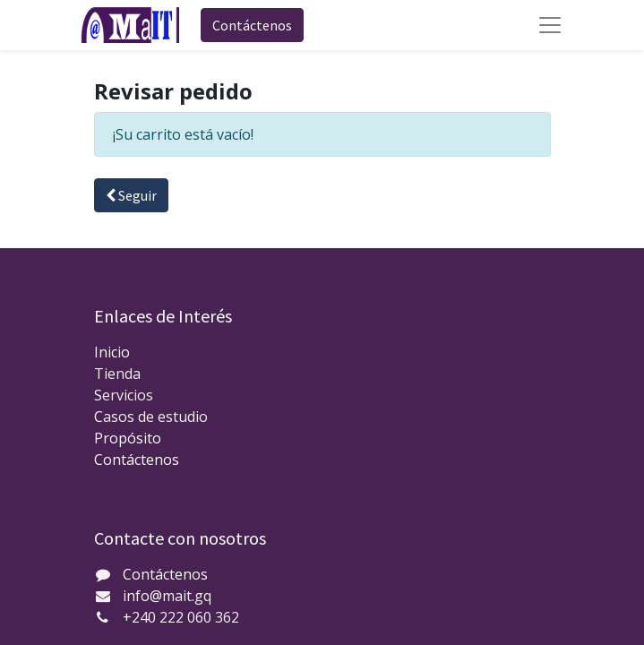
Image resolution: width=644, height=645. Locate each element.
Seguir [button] (131, 195)
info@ (142, 596)
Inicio (112, 352)
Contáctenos (252, 25)
